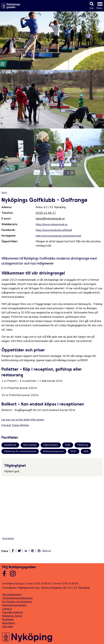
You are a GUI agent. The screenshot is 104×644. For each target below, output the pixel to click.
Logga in (7, 609)
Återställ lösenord (12, 612)
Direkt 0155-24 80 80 (66, 584)
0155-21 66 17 (46, 213)
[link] (44, 551)
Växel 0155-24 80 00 (39, 584)
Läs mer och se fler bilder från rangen (23, 420)
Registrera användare (14, 605)
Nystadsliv (8, 619)
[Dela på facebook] (13, 551)
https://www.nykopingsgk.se (52, 224)
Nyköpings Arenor (12, 616)
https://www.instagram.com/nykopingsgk (58, 236)
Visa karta (8, 538)
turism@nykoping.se (13, 584)
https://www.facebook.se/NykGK (54, 230)
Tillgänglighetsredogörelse (17, 598)
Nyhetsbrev (9, 623)
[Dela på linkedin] (26, 551)
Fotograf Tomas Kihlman (15, 425)
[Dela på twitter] (19, 551)
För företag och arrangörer (17, 602)
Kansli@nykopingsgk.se (50, 219)
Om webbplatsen (12, 594)
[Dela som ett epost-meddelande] (32, 551)
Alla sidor (8, 626)
